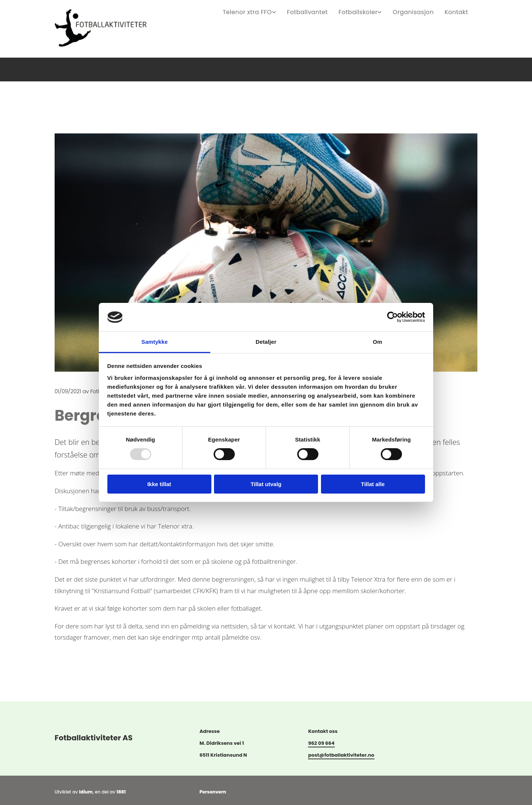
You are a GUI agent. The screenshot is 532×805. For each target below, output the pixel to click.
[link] (269, 11)
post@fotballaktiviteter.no (341, 757)
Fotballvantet (318, 11)
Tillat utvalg (266, 484)
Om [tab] (377, 342)
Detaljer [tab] (266, 342)
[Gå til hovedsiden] (107, 54)
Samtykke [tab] (155, 342)
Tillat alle (373, 484)
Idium (86, 794)
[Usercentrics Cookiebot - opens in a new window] (392, 317)
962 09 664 (321, 745)
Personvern (213, 794)
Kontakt (457, 11)
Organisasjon (417, 11)
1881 (121, 794)
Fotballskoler (365, 11)
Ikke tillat (159, 484)
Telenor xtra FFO (262, 11)
